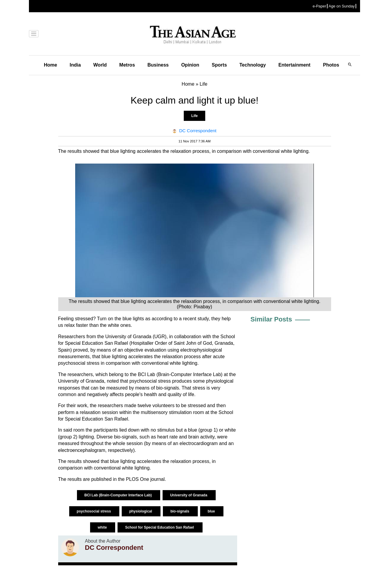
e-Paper (319, 6)
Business (158, 65)
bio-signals (180, 511)
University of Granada (189, 495)
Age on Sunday (342, 6)
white (103, 527)
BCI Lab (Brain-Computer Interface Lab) (119, 495)
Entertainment (294, 65)
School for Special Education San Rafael (160, 527)
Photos (331, 65)
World (100, 65)
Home (50, 65)
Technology (253, 65)
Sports (219, 65)
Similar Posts (271, 319)
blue (212, 511)
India (75, 65)
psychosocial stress (94, 511)
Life (194, 116)
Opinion (190, 65)
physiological (141, 511)
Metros (127, 65)
